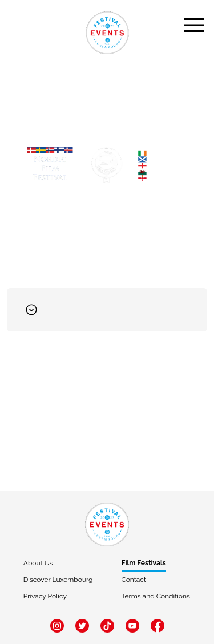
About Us (38, 563)
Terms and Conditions (156, 596)
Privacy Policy (45, 596)
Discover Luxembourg (58, 580)
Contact (134, 580)
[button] (107, 310)
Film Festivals (144, 563)
